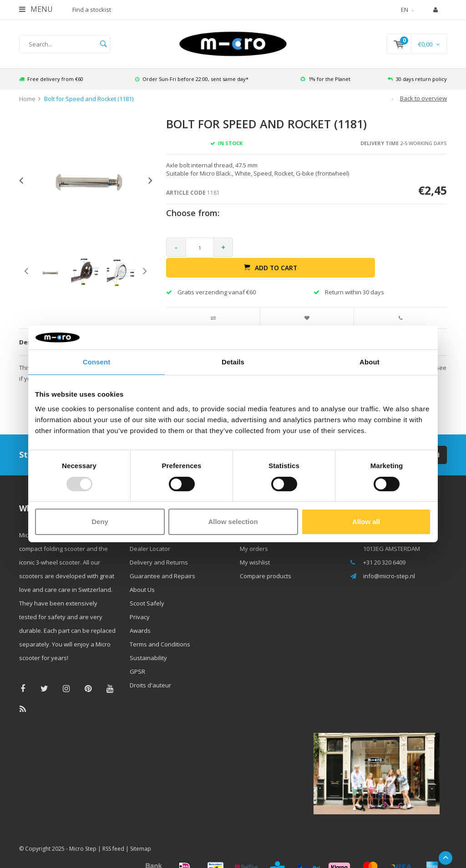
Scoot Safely (147, 588)
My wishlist (255, 547)
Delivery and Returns (159, 547)
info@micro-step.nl (389, 561)
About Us (142, 575)
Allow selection (233, 522)
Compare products (266, 561)
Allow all (366, 522)
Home (27, 104)
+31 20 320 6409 (384, 547)
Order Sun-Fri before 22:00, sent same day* (192, 84)
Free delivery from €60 (51, 84)
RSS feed (113, 834)
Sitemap (141, 834)
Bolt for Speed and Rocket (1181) (89, 104)
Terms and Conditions (160, 629)
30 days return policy (417, 84)
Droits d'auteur (150, 670)
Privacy (140, 602)
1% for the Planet (325, 84)
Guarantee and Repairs (162, 561)
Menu (36, 9)
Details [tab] (233, 362)
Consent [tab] (97, 362)
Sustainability (148, 643)
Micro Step (83, 834)
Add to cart (343, 252)
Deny (100, 522)
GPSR (137, 656)
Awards (140, 616)
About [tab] (370, 362)
